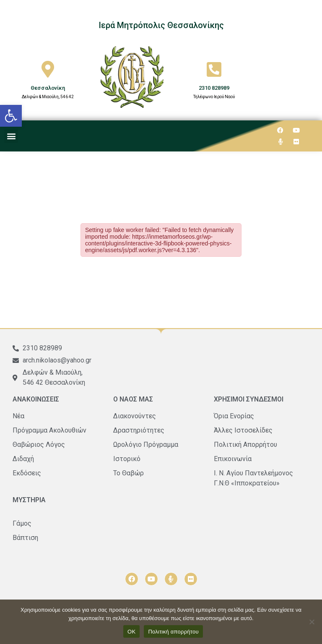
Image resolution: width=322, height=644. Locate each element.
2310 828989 (214, 88)
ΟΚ (131, 632)
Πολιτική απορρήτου (173, 632)
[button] (11, 116)
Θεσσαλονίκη (48, 88)
